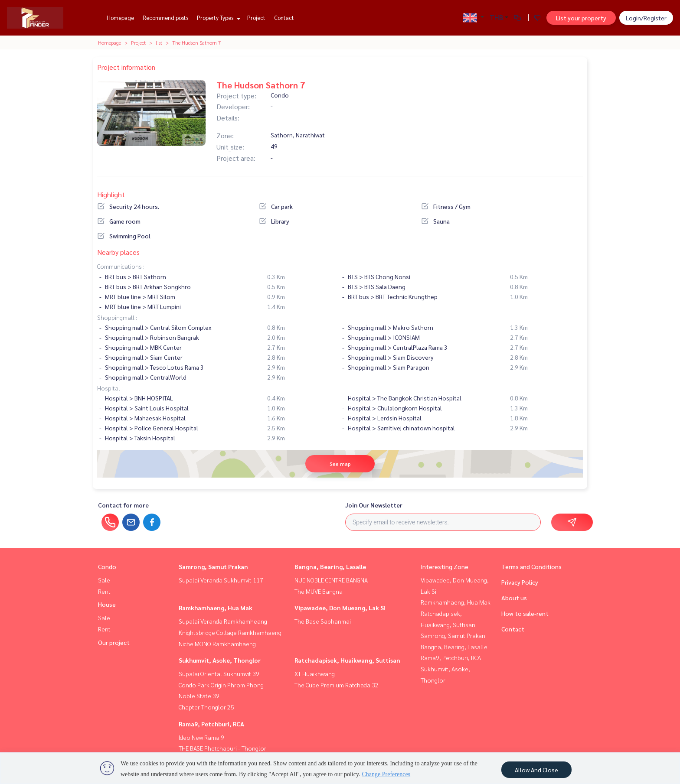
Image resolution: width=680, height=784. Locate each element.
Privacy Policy (520, 582)
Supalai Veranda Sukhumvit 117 (221, 580)
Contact (284, 18)
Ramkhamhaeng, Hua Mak (216, 608)
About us (514, 598)
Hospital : (110, 388)
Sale (104, 580)
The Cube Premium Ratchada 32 (337, 685)
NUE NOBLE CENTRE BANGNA (331, 580)
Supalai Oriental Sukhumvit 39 (219, 673)
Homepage (120, 18)
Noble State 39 (199, 696)
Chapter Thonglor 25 (206, 707)
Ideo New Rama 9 (201, 737)
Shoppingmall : (117, 317)
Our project (114, 642)
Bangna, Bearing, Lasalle (330, 566)
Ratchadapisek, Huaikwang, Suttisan (347, 660)
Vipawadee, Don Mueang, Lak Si (340, 608)
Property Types (217, 18)
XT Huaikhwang (315, 673)
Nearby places (118, 252)
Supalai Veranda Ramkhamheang (223, 621)
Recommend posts (165, 18)
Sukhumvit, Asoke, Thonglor (220, 660)
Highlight (111, 194)
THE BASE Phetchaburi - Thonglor (222, 748)
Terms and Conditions (531, 566)
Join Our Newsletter (374, 505)
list (159, 42)
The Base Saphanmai (323, 621)
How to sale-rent (525, 613)
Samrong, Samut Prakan (213, 566)
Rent (104, 591)
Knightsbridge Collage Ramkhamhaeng (230, 632)
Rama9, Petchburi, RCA (211, 724)
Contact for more (123, 505)
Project (256, 18)
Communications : (121, 266)
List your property (581, 18)
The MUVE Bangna (319, 591)
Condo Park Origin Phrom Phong (221, 685)
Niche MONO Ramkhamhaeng (217, 644)
